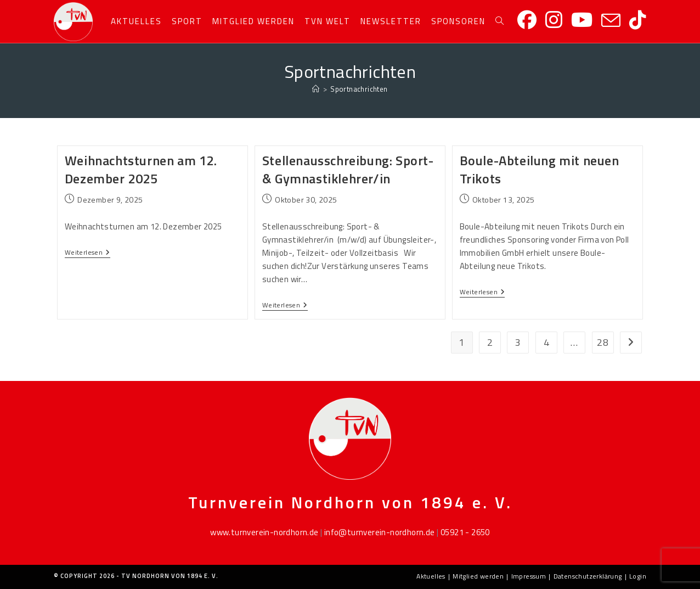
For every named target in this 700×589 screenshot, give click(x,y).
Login (638, 576)
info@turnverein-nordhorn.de (380, 532)
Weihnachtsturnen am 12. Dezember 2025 (141, 170)
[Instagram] (554, 20)
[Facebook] (527, 20)
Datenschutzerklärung (588, 576)
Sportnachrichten (359, 89)
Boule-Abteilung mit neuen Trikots (540, 170)
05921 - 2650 (465, 532)
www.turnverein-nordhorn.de (264, 532)
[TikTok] (638, 20)
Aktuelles (431, 576)
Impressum (529, 576)
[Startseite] (316, 89)
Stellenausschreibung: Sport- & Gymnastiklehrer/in (348, 170)
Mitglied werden (478, 576)
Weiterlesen (87, 253)
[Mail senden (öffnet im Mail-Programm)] (611, 21)
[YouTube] (582, 20)
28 (603, 342)
